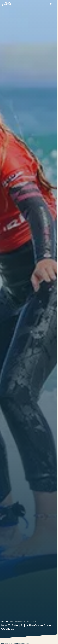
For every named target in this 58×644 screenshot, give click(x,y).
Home (3, 621)
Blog (7, 621)
